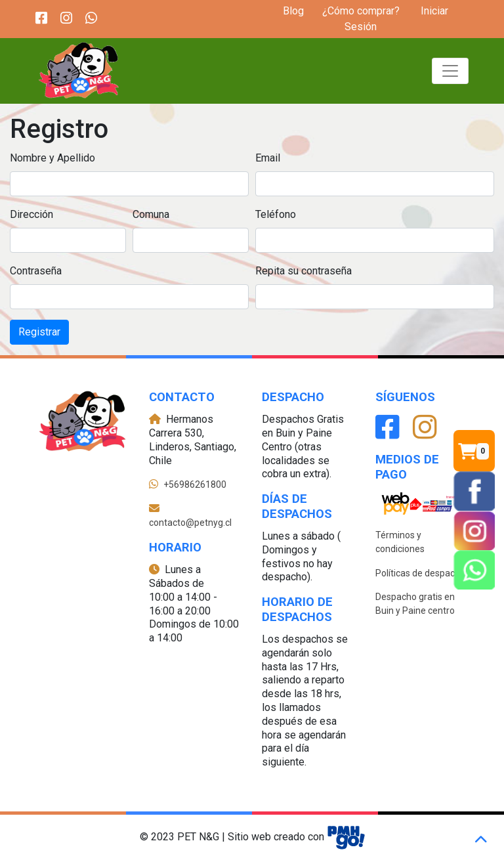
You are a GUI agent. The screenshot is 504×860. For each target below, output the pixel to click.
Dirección (31, 214)
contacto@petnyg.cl (190, 523)
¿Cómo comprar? (361, 11)
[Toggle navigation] (450, 71)
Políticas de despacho (420, 573)
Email (268, 158)
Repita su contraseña (304, 271)
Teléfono (276, 214)
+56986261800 (195, 484)
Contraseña (36, 271)
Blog (293, 11)
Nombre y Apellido (52, 158)
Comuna (151, 214)
